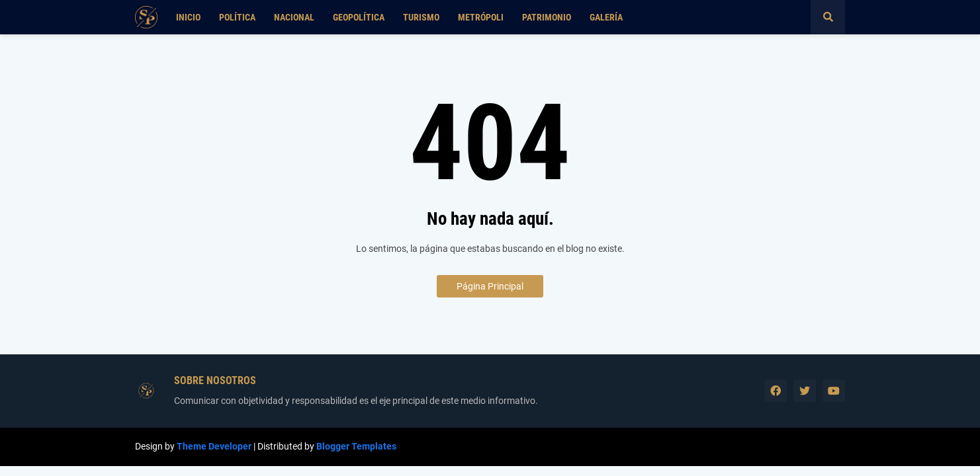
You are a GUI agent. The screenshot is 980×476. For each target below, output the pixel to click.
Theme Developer (214, 446)
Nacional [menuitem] (294, 17)
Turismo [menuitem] (421, 17)
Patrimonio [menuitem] (547, 17)
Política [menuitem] (237, 17)
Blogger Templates (356, 446)
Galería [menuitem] (606, 17)
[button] (828, 17)
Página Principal (490, 286)
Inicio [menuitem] (188, 17)
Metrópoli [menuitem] (481, 17)
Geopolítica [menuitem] (359, 17)
